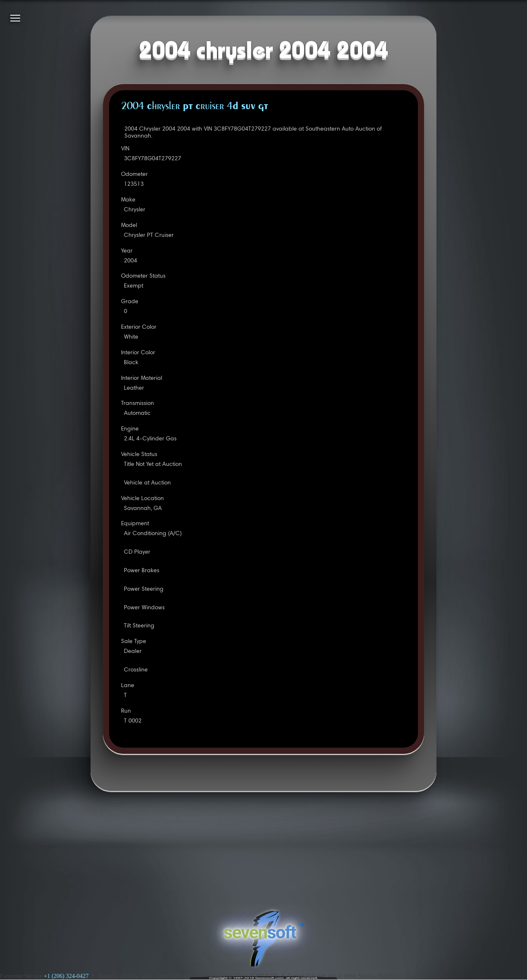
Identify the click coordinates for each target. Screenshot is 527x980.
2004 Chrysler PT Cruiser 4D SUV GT (195, 107)
